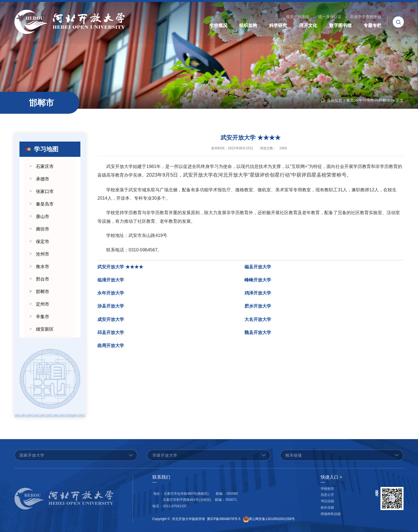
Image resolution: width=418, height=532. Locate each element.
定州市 (43, 304)
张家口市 (45, 191)
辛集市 (43, 317)
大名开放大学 (258, 321)
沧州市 (43, 254)
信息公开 (327, 495)
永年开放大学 (111, 295)
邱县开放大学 (111, 334)
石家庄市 (45, 166)
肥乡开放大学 (258, 308)
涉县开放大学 (111, 308)
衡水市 (43, 267)
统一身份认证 (330, 17)
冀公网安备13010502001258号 (272, 519)
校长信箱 (327, 508)
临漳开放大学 (111, 282)
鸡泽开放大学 (258, 295)
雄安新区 (45, 329)
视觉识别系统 (298, 17)
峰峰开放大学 (258, 282)
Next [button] (78, 379)
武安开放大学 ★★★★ (120, 269)
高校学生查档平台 (366, 17)
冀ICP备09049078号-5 (224, 519)
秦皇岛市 (45, 204)
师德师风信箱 (331, 514)
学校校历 (327, 489)
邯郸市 (384, 100)
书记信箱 (327, 501)
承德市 (43, 179)
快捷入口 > (332, 477)
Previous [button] (22, 379)
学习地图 (366, 100)
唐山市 (43, 216)
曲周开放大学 (111, 347)
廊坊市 (43, 229)
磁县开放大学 (258, 269)
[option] (50, 379)
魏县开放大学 (258, 334)
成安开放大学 (111, 321)
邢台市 (43, 279)
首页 (350, 100)
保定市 (43, 242)
